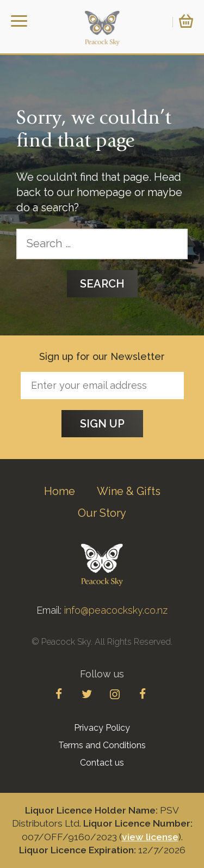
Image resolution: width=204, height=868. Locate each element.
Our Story (102, 513)
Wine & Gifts (129, 491)
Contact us (102, 763)
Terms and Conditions (102, 745)
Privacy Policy (102, 728)
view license (150, 837)
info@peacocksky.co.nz (116, 610)
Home (60, 491)
